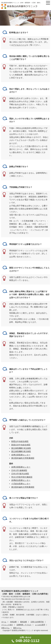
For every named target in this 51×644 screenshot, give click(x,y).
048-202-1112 (28, 641)
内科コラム (6, 628)
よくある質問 (40, 625)
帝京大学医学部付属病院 (22, 477)
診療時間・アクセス (24, 625)
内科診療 (13, 622)
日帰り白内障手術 (37, 622)
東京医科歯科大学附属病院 (23, 458)
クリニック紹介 (7, 625)
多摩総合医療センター (21, 480)
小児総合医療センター (21, 484)
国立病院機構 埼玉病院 (21, 448)
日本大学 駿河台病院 (20, 474)
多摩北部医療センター (21, 455)
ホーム (4, 622)
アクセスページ (20, 45)
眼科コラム (17, 628)
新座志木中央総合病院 (21, 445)
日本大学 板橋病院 (19, 470)
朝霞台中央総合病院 (20, 441)
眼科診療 (24, 622)
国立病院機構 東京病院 (21, 451)
